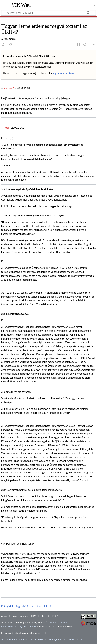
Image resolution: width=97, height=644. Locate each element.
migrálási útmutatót (63, 73)
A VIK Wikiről (38, 639)
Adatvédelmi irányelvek (15, 639)
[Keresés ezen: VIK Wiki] (48, 13)
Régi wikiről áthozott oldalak (32, 606)
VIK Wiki (21, 5)
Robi (6, 128)
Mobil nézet (75, 639)
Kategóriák (7, 606)
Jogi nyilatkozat (57, 639)
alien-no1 (9, 88)
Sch (52, 606)
